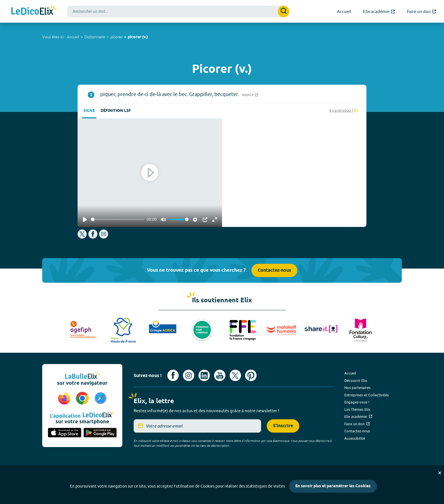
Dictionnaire (95, 37)
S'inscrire (283, 426)
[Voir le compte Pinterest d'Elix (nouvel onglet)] (251, 375)
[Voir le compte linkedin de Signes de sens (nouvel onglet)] (204, 375)
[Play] (85, 220)
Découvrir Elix (356, 380)
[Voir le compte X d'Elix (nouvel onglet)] (235, 375)
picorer (117, 37)
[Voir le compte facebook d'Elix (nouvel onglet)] (173, 375)
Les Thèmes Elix (357, 409)
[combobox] (178, 11)
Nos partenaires (357, 388)
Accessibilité (355, 438)
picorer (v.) (138, 37)
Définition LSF (116, 111)
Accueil (73, 37)
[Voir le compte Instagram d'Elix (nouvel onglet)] (189, 375)
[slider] (118, 219)
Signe (89, 111)
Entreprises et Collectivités (367, 395)
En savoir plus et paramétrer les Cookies (333, 486)
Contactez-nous (274, 270)
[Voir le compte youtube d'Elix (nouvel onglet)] (220, 375)
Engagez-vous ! (357, 402)
